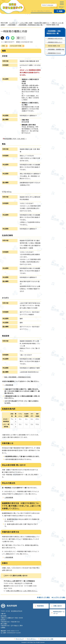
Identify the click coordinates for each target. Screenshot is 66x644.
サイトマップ (20, 639)
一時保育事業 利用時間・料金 (56, 47)
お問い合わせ (58, 606)
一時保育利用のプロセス (54, 51)
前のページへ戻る (44, 597)
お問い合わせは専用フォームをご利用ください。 (22, 591)
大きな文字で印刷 (16, 46)
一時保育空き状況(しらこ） (55, 40)
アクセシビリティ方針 (47, 639)
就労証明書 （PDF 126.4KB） (15, 139)
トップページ (13, 23)
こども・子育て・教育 (26, 23)
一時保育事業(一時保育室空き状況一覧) (30, 25)
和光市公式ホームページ (59, 613)
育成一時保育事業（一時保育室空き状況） (18, 377)
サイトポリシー (32, 639)
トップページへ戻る (59, 597)
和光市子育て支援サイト (42, 23)
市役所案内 (40, 606)
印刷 (3, 46)
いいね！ (22, 38)
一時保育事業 (11, 25)
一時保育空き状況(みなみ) (55, 36)
